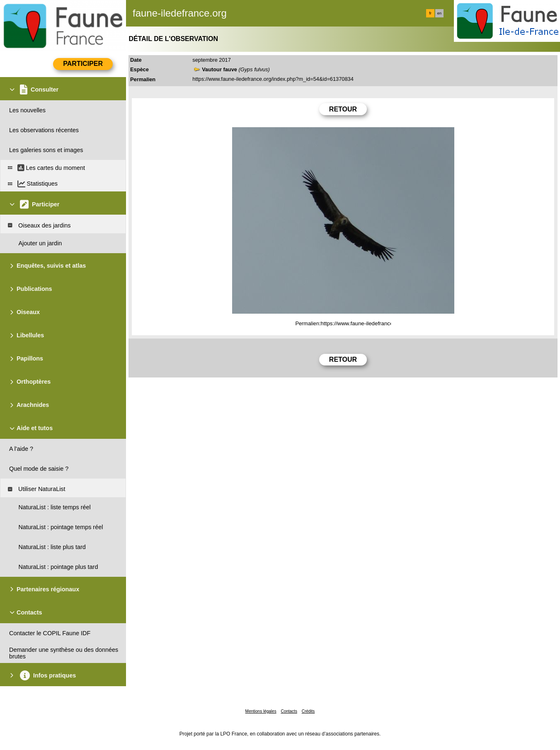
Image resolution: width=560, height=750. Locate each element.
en (439, 13)
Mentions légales (261, 711)
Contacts (289, 711)
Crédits (308, 711)
